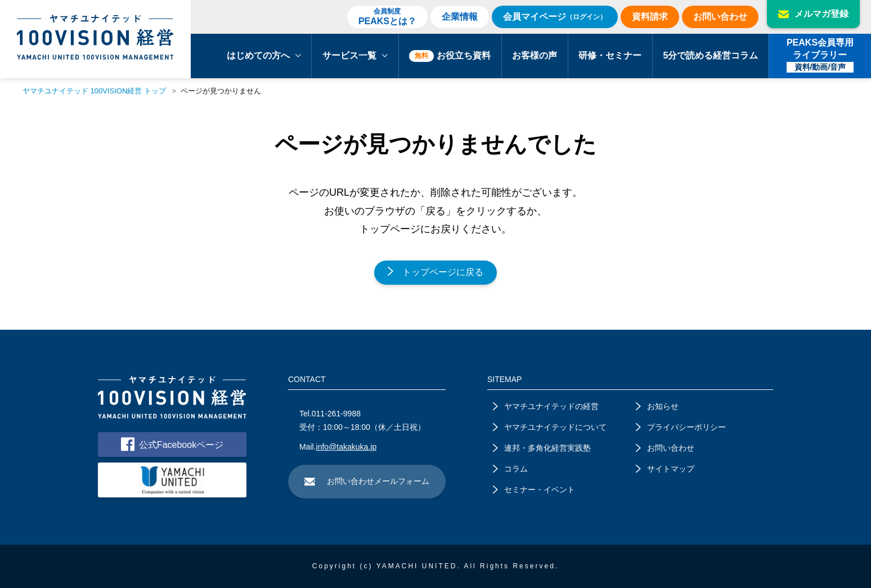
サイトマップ (665, 469)
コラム (510, 469)
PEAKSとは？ (387, 16)
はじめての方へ (264, 55)
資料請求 (650, 17)
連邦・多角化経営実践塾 (542, 448)
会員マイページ (555, 17)
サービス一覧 (355, 55)
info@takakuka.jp (347, 447)
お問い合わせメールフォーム (367, 481)
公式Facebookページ (172, 444)
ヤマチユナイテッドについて (550, 427)
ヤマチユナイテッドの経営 (546, 406)
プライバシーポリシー (681, 427)
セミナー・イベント (534, 490)
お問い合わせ (720, 17)
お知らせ (657, 406)
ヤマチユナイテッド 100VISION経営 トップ (94, 91)
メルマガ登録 (813, 14)
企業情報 (460, 17)
